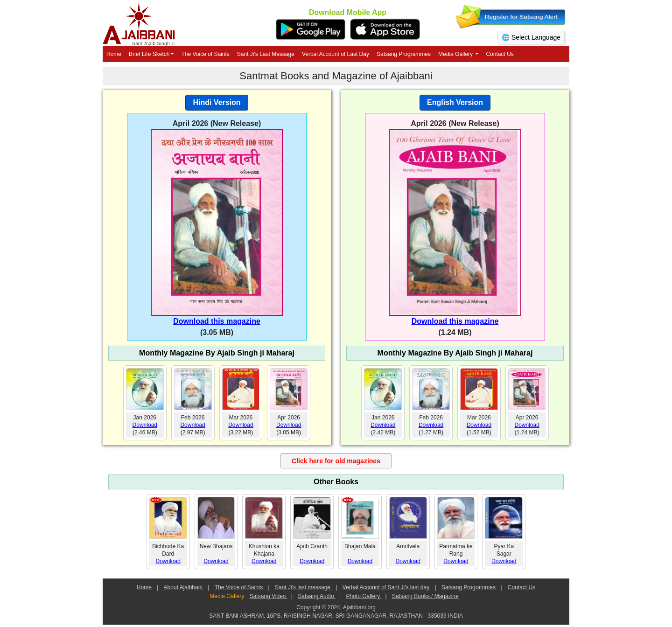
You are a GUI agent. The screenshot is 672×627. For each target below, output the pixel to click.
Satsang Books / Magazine (425, 596)
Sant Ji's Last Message (266, 54)
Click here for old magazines (336, 461)
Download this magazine (217, 321)
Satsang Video (269, 596)
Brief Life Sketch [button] (149, 54)
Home (114, 54)
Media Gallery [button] (456, 54)
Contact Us (500, 54)
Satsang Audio (317, 596)
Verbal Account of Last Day (336, 54)
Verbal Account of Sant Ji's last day (387, 587)
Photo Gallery (364, 596)
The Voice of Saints (205, 54)
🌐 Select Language (531, 37)
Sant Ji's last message (303, 587)
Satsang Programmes (404, 54)
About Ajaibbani (184, 587)
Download (145, 425)
